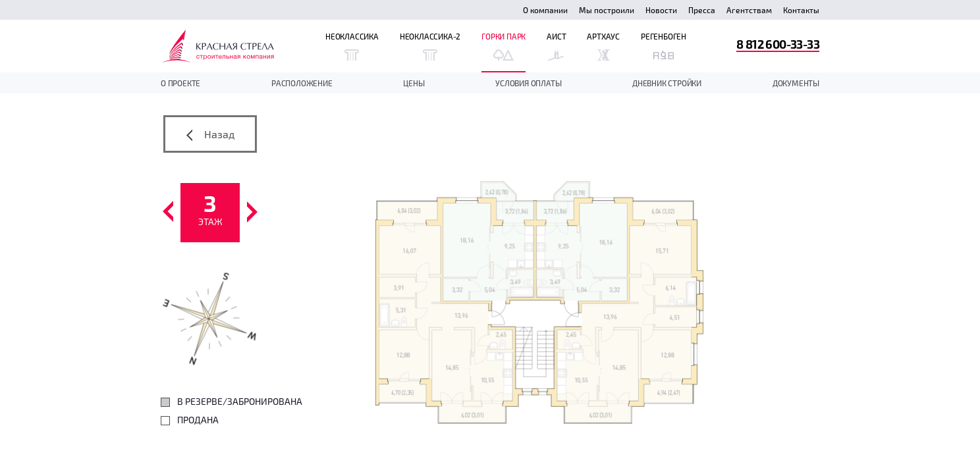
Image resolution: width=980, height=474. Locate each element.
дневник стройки (667, 83)
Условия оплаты (528, 83)
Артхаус (603, 46)
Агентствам (749, 10)
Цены (414, 83)
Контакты (801, 10)
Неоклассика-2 (430, 46)
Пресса (702, 10)
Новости (661, 10)
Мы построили (607, 10)
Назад (210, 134)
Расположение (302, 83)
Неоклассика (352, 46)
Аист (556, 46)
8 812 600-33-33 (778, 44)
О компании (545, 10)
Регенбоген (664, 46)
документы (796, 83)
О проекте (180, 83)
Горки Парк (504, 46)
